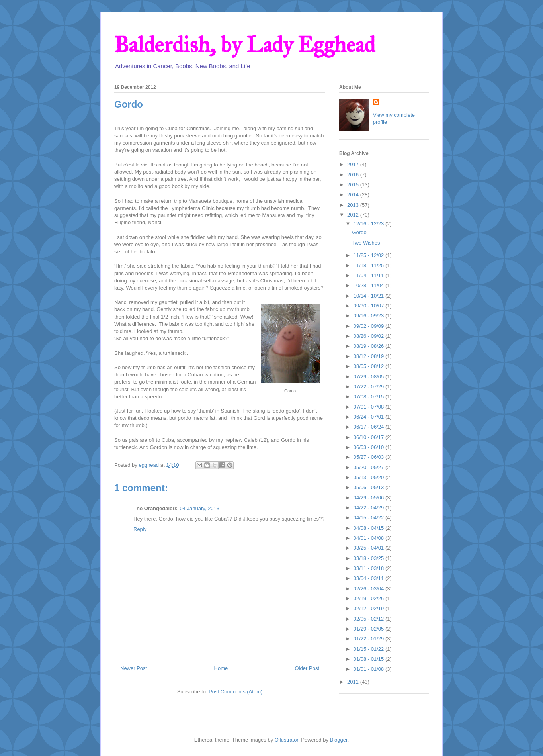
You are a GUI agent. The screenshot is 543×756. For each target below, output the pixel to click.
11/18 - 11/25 (369, 265)
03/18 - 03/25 (369, 558)
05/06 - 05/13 (369, 487)
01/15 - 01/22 (369, 649)
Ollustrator (286, 740)
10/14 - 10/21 (369, 296)
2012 (354, 215)
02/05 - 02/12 (369, 619)
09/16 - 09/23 (369, 316)
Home (221, 668)
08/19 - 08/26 (369, 346)
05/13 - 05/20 (369, 477)
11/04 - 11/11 (369, 275)
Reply (140, 529)
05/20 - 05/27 (369, 467)
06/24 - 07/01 (369, 417)
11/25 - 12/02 (369, 255)
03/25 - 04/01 (369, 548)
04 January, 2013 (200, 508)
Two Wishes (366, 243)
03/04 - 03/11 (369, 578)
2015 (354, 185)
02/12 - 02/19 (369, 608)
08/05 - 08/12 (369, 366)
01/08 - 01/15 (369, 659)
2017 (354, 164)
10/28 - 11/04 (369, 285)
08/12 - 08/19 (369, 356)
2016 (354, 175)
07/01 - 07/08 (369, 407)
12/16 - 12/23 (369, 224)
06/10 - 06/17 (369, 437)
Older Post (307, 668)
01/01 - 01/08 (369, 669)
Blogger (339, 740)
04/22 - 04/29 (369, 508)
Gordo (359, 232)
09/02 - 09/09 (369, 326)
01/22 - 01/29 (369, 639)
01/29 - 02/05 (369, 629)
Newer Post (134, 668)
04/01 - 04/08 (369, 538)
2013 (354, 205)
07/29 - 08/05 (369, 377)
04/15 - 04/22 (369, 518)
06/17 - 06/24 (369, 427)
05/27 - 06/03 (369, 457)
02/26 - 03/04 (369, 589)
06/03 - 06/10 (369, 447)
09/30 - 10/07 (369, 306)
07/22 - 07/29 (369, 387)
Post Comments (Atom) (235, 692)
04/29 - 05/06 (369, 498)
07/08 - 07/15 (369, 397)
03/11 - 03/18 (369, 568)
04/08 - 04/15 (369, 528)
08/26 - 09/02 (369, 336)
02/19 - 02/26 (369, 598)
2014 (354, 195)
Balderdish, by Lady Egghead (245, 45)
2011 (354, 682)
